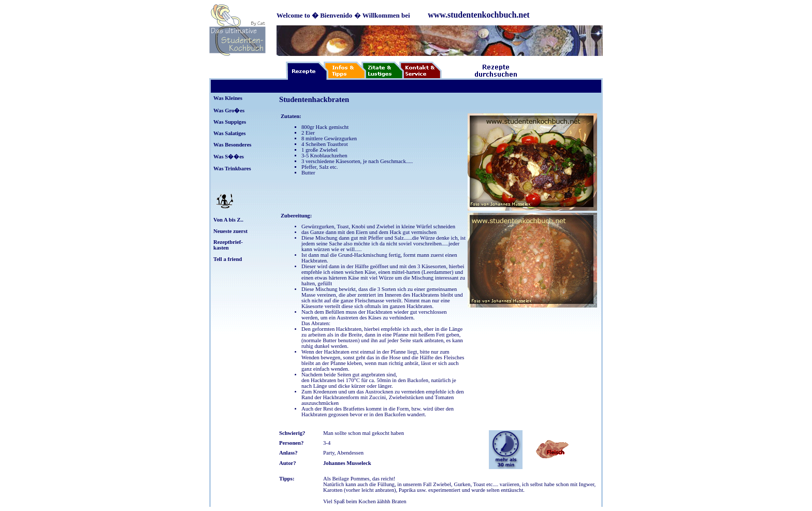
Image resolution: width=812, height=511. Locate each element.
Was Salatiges (229, 133)
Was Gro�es (229, 111)
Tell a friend (228, 259)
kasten (221, 248)
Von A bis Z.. (228, 220)
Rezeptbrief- (228, 242)
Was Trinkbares (232, 169)
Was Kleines (228, 98)
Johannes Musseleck (347, 463)
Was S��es (229, 157)
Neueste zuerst (230, 231)
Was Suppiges (230, 122)
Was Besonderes (233, 145)
